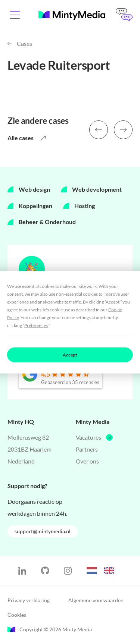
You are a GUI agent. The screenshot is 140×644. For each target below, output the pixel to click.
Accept (70, 354)
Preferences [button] (36, 325)
